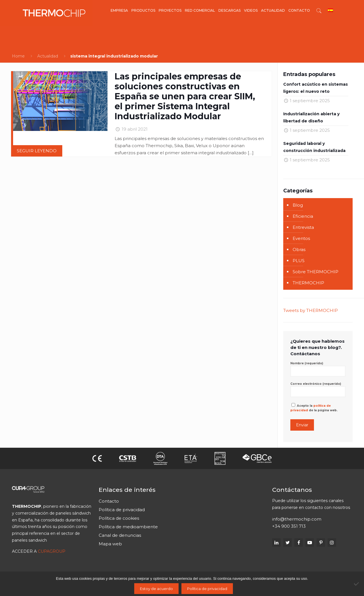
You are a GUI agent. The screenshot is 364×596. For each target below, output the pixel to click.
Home (18, 56)
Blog (298, 205)
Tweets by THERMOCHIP (311, 310)
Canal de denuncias (120, 535)
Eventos (301, 238)
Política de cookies (119, 518)
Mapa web (110, 544)
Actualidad (48, 56)
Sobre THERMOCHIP (316, 272)
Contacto (109, 501)
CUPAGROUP (52, 551)
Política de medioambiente (128, 527)
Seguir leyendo (37, 151)
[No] (357, 584)
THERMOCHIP (308, 283)
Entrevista (303, 227)
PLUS (299, 261)
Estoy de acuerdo (156, 589)
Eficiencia (303, 216)
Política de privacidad (122, 510)
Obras (299, 249)
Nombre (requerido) (318, 369)
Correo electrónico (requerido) (318, 390)
